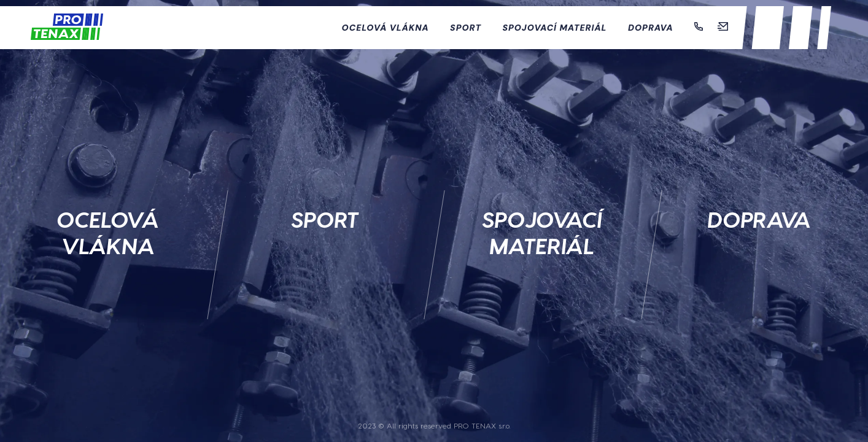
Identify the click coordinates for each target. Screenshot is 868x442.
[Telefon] (700, 28)
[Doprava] (760, 206)
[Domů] (67, 28)
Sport (467, 28)
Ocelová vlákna (387, 28)
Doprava (652, 28)
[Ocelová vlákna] (109, 206)
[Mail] (723, 28)
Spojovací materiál (556, 28)
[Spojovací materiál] (543, 206)
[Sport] (326, 206)
